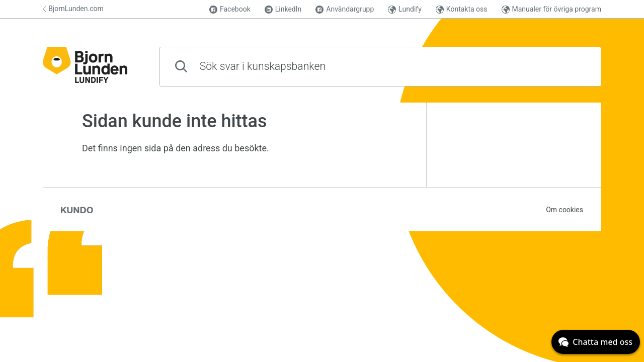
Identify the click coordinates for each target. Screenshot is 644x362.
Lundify (405, 9)
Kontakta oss (462, 9)
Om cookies (565, 210)
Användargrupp (345, 9)
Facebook (230, 9)
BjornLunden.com (73, 9)
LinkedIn (283, 9)
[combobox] (380, 67)
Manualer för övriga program (551, 9)
